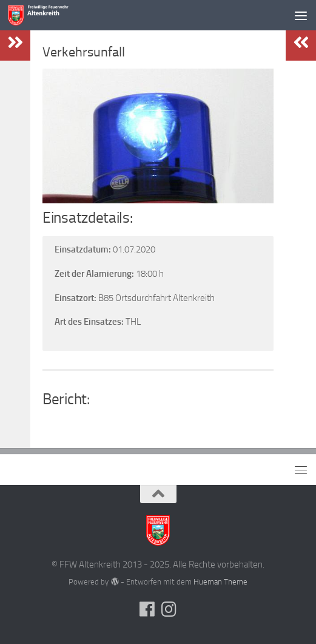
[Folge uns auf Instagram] (169, 609)
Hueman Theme (220, 582)
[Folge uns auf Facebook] (147, 609)
